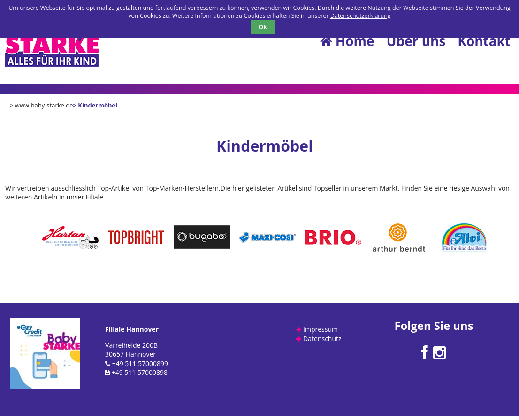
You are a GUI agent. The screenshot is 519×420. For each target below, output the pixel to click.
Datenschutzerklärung (361, 16)
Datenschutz (322, 339)
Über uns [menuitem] (416, 41)
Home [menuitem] (347, 41)
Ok (263, 27)
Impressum (321, 329)
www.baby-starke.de (44, 105)
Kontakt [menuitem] (484, 41)
